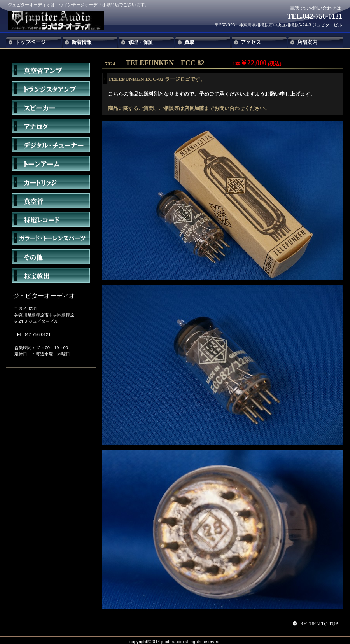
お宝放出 (51, 275)
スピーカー (51, 107)
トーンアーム (51, 163)
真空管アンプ (51, 70)
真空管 (51, 201)
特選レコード (51, 219)
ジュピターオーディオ (65, 20)
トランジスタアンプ (51, 89)
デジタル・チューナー (51, 145)
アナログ (51, 126)
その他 (51, 257)
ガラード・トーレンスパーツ (51, 238)
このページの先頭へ (317, 623)
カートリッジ (51, 182)
